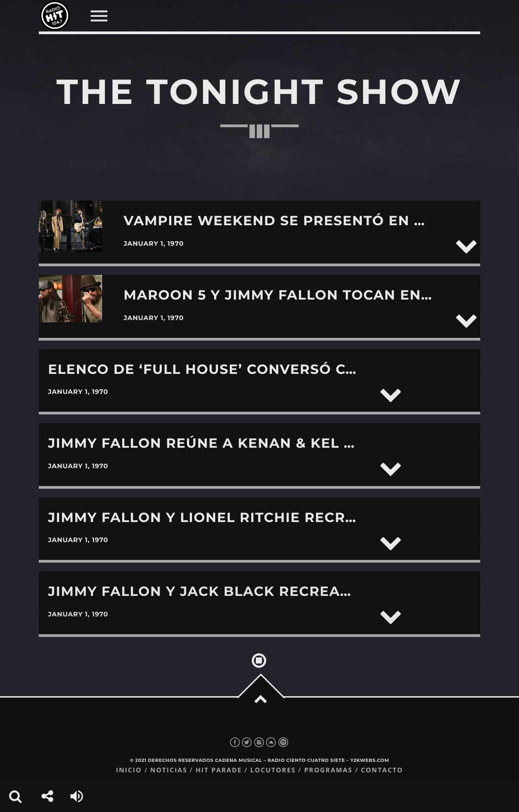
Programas (328, 770)
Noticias (169, 770)
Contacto (382, 770)
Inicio (129, 770)
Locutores (273, 770)
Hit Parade (219, 770)
